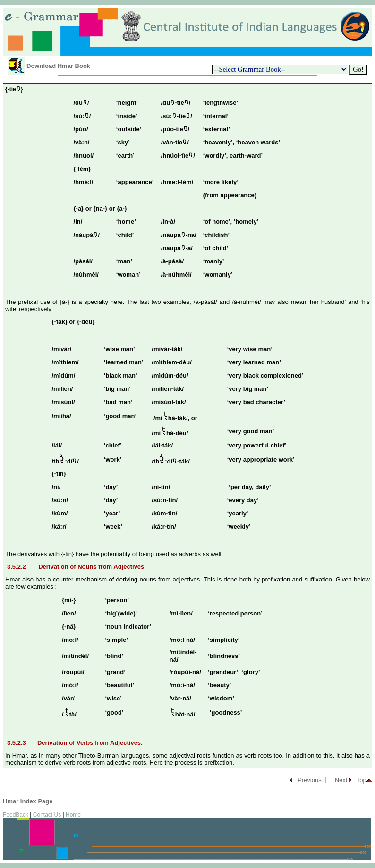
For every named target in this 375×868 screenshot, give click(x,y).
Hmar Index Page (28, 801)
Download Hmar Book (58, 66)
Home (73, 815)
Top (362, 780)
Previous (310, 780)
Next (341, 780)
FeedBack (16, 815)
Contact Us (47, 815)
